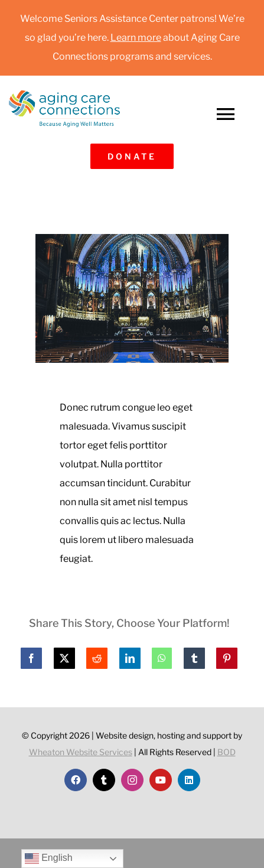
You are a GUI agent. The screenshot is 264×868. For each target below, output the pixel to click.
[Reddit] (97, 658)
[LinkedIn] (130, 658)
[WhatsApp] (162, 658)
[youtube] (161, 780)
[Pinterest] (227, 658)
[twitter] (104, 780)
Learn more (136, 38)
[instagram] (132, 780)
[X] (64, 658)
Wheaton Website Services (81, 752)
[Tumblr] (194, 658)
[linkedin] (189, 780)
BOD (226, 752)
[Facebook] (31, 658)
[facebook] (76, 780)
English (49, 859)
